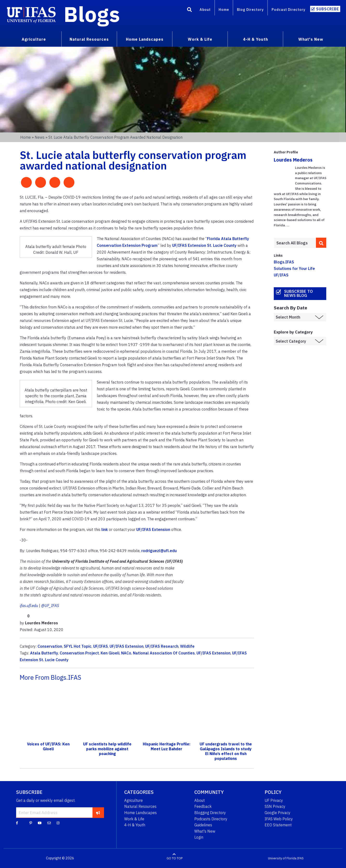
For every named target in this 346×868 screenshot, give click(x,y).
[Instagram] (58, 823)
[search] (321, 243)
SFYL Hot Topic (78, 646)
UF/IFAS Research (162, 646)
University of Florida (282, 858)
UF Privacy (274, 800)
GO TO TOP (175, 858)
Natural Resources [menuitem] (89, 39)
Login (199, 837)
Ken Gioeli (110, 653)
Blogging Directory (210, 813)
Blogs (92, 14)
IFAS (300, 858)
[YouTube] (40, 823)
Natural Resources (140, 806)
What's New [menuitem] (311, 39)
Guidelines (203, 825)
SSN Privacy (275, 806)
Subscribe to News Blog (298, 293)
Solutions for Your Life (294, 268)
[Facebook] (17, 823)
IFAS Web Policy (279, 819)
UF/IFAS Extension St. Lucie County (204, 245)
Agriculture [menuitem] (34, 39)
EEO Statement (278, 825)
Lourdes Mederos (293, 160)
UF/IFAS (101, 646)
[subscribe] (98, 812)
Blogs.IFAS (284, 262)
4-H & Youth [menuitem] (255, 39)
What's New (205, 831)
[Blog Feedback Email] (49, 823)
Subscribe (328, 9)
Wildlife (187, 646)
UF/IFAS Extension (153, 529)
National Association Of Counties (164, 653)
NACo (126, 653)
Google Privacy (277, 813)
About (205, 10)
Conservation (50, 646)
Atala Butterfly (44, 653)
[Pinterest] (31, 823)
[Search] (189, 10)
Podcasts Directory (211, 819)
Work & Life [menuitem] (200, 39)
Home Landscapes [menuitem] (145, 39)
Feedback (203, 806)
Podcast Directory (288, 10)
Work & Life (134, 819)
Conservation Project (79, 653)
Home (224, 10)
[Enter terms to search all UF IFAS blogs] (295, 243)
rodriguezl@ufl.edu (159, 551)
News (40, 137)
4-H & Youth (135, 825)
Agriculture (134, 800)
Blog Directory (250, 10)
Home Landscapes (140, 813)
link (105, 529)
